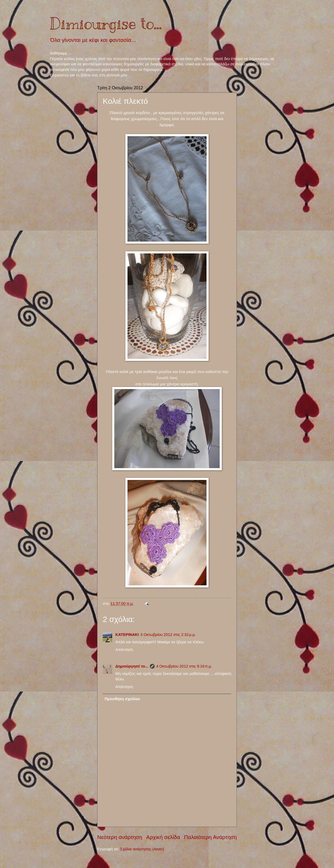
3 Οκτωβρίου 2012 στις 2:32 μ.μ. (168, 635)
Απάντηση (124, 650)
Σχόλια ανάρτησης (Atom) (142, 849)
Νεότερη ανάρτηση (120, 837)
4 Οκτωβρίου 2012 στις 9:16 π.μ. (184, 666)
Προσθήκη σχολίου (122, 699)
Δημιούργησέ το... (132, 666)
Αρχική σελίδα (163, 837)
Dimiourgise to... (106, 24)
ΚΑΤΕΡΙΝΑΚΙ (127, 635)
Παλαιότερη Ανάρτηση (210, 837)
